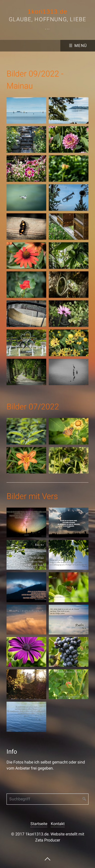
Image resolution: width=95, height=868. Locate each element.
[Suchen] (84, 799)
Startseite (39, 824)
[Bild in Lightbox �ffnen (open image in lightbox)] (26, 110)
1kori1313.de (47, 11)
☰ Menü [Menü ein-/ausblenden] (78, 46)
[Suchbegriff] (47, 799)
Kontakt (58, 824)
